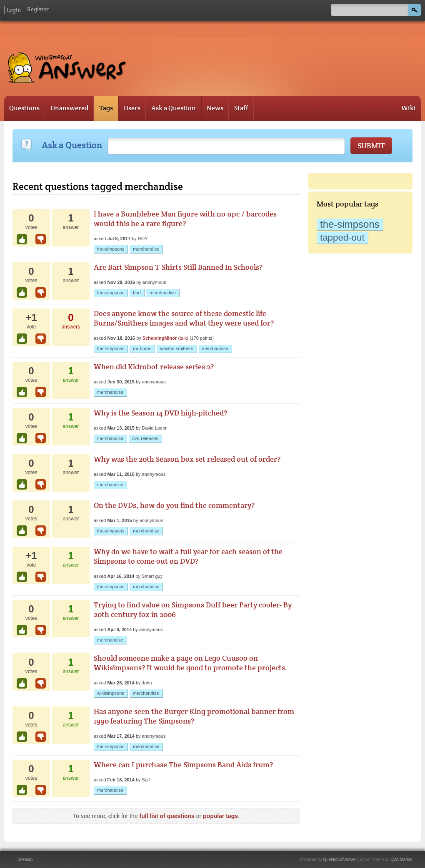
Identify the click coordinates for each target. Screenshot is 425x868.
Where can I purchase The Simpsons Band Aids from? (183, 765)
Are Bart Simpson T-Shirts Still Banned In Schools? (178, 267)
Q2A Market (401, 859)
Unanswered (69, 108)
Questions (24, 108)
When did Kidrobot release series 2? (154, 367)
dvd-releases (145, 438)
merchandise (146, 249)
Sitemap (25, 859)
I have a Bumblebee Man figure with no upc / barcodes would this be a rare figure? (185, 219)
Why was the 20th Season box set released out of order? (187, 459)
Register (38, 9)
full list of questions (167, 816)
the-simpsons (350, 224)
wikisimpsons (111, 693)
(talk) (183, 338)
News (215, 108)
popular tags (220, 816)
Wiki (409, 108)
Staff (241, 108)
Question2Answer (339, 859)
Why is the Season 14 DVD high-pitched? (160, 413)
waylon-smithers (176, 348)
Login (14, 10)
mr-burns (142, 348)
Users (132, 108)
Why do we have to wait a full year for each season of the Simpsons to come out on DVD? (188, 556)
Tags (106, 108)
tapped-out (342, 238)
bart (137, 293)
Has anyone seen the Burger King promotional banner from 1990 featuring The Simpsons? (194, 716)
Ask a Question (174, 108)
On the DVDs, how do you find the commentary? (174, 505)
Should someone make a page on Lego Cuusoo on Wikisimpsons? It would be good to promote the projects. (190, 663)
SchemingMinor (160, 338)
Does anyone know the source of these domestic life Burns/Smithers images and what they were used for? (184, 318)
